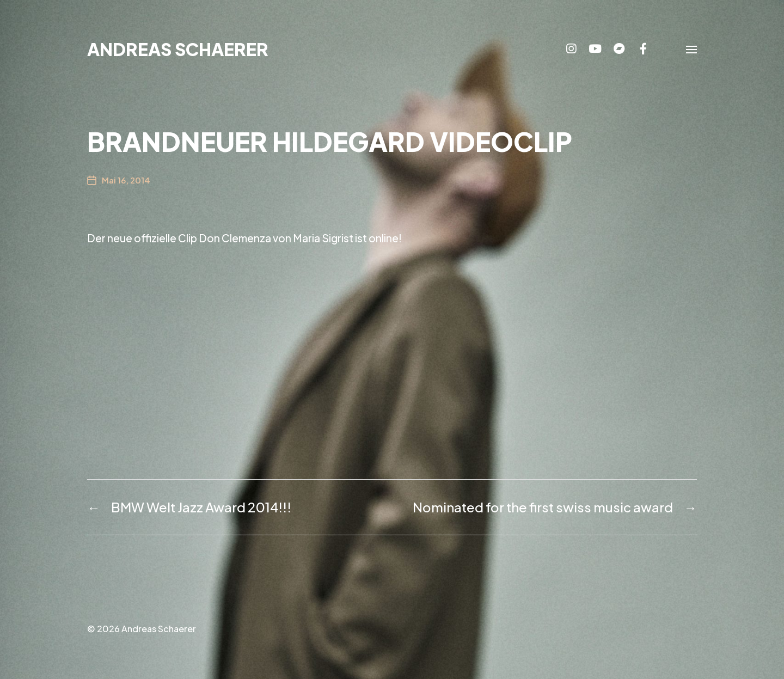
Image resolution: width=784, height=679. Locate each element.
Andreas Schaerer (178, 49)
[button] (691, 49)
